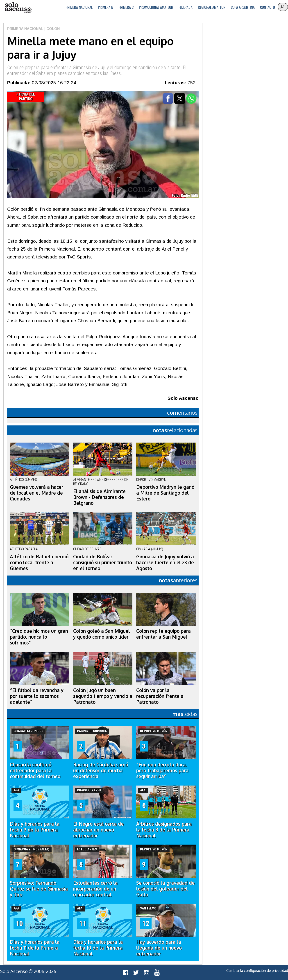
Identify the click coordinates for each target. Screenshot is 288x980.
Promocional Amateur (156, 7)
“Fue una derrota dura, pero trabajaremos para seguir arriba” (162, 770)
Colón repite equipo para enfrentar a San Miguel (163, 634)
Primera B (105, 7)
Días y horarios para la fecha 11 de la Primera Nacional (35, 948)
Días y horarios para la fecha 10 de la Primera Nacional (98, 948)
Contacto (268, 7)
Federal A (186, 7)
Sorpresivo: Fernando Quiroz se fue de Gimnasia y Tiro (39, 889)
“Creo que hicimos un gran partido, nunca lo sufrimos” (39, 637)
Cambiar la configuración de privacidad (257, 971)
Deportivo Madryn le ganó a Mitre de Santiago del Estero (165, 493)
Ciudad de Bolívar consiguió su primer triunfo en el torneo (103, 562)
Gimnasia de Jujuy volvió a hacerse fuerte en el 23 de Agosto (165, 562)
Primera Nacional (79, 7)
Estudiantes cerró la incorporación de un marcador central (95, 889)
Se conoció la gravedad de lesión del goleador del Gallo (165, 889)
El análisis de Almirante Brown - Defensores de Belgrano (99, 497)
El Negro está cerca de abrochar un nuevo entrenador (98, 830)
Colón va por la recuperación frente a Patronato (160, 696)
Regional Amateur (212, 7)
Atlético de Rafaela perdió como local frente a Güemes (39, 562)
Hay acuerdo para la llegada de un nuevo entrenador (159, 948)
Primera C (126, 7)
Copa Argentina (243, 7)
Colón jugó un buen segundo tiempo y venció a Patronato (103, 696)
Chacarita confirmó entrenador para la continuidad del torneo (35, 770)
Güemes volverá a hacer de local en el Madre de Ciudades (37, 493)
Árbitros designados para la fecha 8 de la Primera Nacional (164, 830)
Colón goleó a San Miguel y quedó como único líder (102, 634)
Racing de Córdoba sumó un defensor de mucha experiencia (101, 770)
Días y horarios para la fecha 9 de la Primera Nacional (35, 830)
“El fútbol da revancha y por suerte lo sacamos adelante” (37, 696)
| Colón (52, 29)
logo (18, 8)
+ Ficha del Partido (26, 97)
